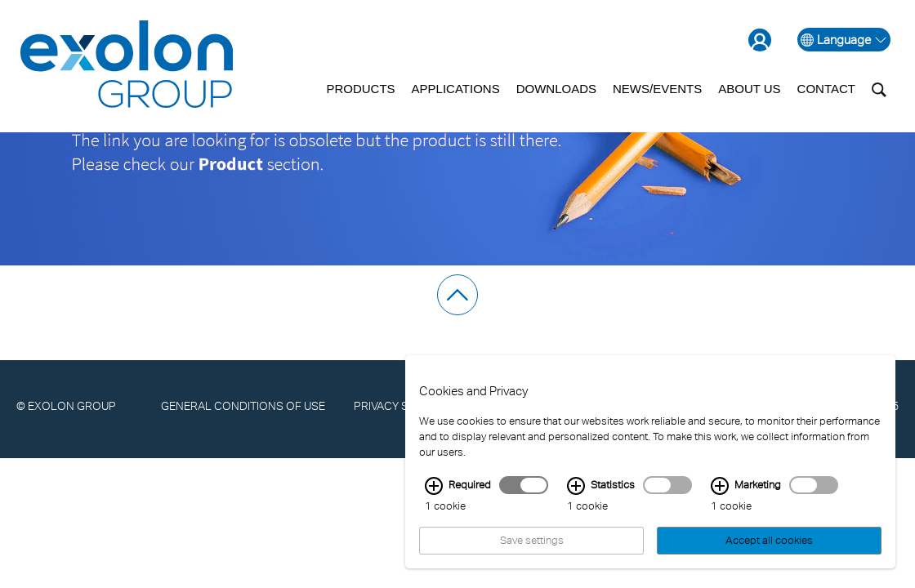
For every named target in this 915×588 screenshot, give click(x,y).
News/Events (657, 89)
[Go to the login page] (765, 40)
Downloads (556, 89)
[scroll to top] (457, 295)
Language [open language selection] (844, 40)
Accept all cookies (769, 550)
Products (360, 89)
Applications (456, 89)
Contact (826, 89)
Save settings (532, 550)
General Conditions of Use (243, 405)
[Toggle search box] (879, 89)
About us (749, 89)
